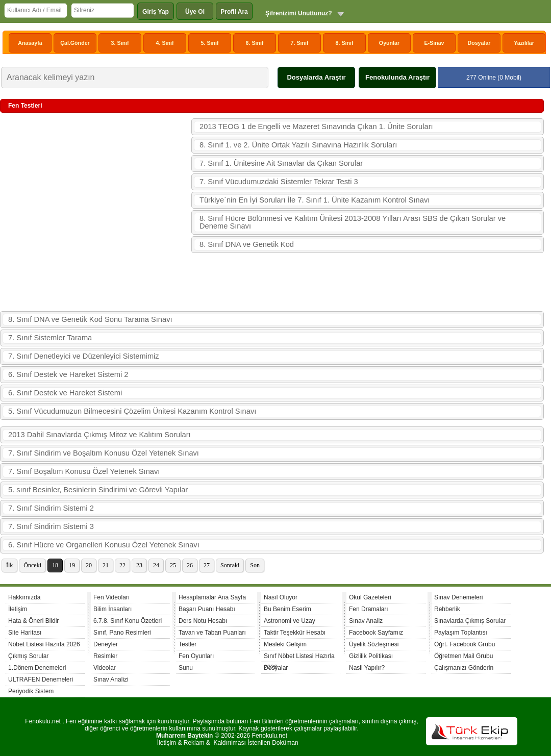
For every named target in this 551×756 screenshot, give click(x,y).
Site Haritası (25, 633)
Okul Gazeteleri (370, 597)
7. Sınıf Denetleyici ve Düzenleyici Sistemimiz (84, 356)
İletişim (18, 609)
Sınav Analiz (366, 621)
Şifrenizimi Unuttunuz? (299, 13)
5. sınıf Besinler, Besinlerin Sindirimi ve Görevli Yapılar (98, 490)
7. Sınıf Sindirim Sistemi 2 (51, 508)
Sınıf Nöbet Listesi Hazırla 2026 (299, 657)
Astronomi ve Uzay (290, 621)
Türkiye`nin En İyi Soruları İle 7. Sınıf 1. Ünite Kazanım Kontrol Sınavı (315, 200)
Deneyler (106, 644)
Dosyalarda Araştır (316, 77)
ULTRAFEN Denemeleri (41, 679)
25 (173, 565)
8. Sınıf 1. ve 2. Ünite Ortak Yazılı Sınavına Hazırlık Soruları (298, 145)
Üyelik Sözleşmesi (374, 644)
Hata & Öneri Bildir (33, 621)
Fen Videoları (111, 597)
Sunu (186, 668)
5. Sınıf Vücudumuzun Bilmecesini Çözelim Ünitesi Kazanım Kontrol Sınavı (132, 411)
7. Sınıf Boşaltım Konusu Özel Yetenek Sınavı (84, 471)
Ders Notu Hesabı (203, 621)
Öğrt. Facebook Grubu (465, 644)
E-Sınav (434, 43)
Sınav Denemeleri (458, 597)
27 (207, 565)
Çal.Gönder (75, 43)
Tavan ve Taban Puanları (212, 633)
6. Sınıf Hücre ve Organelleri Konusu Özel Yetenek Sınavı (104, 545)
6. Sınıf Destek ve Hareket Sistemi (65, 393)
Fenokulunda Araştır (397, 77)
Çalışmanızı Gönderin (464, 668)
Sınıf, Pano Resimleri (122, 633)
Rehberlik (447, 609)
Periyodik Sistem (31, 691)
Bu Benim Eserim (287, 609)
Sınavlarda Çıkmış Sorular (470, 621)
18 (55, 565)
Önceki (32, 565)
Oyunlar (389, 43)
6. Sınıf (255, 43)
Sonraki (230, 565)
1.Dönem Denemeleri (37, 668)
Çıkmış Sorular (28, 656)
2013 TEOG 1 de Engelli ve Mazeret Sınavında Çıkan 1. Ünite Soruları (316, 127)
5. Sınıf (210, 43)
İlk (9, 565)
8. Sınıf (345, 43)
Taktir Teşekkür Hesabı (295, 633)
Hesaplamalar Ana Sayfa (212, 597)
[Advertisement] (96, 212)
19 (72, 565)
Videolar (105, 668)
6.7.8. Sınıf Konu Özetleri (128, 621)
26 (190, 565)
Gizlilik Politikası (371, 656)
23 (139, 565)
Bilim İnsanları (112, 609)
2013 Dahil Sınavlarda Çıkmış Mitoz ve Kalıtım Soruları (99, 435)
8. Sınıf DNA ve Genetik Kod (247, 244)
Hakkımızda (24, 597)
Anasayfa (30, 43)
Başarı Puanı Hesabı (207, 609)
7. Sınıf (300, 43)
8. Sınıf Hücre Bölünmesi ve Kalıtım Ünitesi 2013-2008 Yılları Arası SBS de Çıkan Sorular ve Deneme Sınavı (353, 222)
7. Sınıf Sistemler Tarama (50, 338)
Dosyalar (479, 43)
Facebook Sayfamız (376, 633)
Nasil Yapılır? (367, 668)
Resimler (105, 656)
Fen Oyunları (196, 656)
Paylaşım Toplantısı (461, 633)
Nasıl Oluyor (281, 597)
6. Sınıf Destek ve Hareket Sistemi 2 (68, 374)
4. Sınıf (165, 43)
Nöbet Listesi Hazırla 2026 (44, 644)
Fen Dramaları (369, 609)
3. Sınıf (120, 43)
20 (89, 565)
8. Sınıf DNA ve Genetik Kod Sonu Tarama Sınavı (90, 319)
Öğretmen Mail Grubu (464, 656)
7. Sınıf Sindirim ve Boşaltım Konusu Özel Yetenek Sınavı (104, 453)
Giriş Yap (156, 12)
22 (122, 565)
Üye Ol (195, 12)
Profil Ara (234, 12)
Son (255, 565)
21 (106, 565)
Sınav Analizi (111, 679)
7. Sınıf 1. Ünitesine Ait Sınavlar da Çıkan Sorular (281, 163)
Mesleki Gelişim (285, 644)
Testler (187, 644)
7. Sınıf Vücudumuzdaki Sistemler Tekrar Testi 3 (279, 182)
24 (156, 565)
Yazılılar (524, 43)
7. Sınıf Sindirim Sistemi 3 (51, 526)
